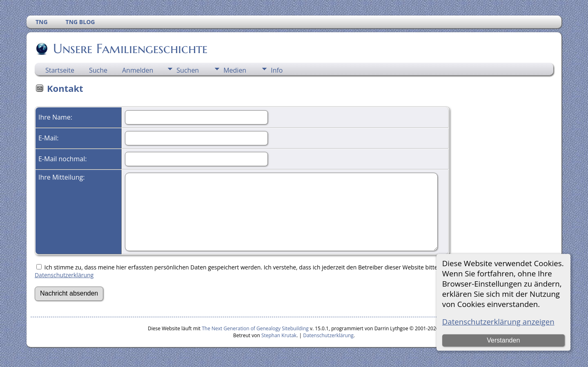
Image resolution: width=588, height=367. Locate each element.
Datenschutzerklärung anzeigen (498, 321)
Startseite (60, 70)
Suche (98, 70)
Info (277, 70)
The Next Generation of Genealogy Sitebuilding (255, 328)
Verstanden (503, 340)
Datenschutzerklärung (64, 275)
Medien (235, 70)
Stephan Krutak (279, 335)
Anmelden (138, 70)
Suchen (188, 70)
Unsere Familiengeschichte (130, 49)
